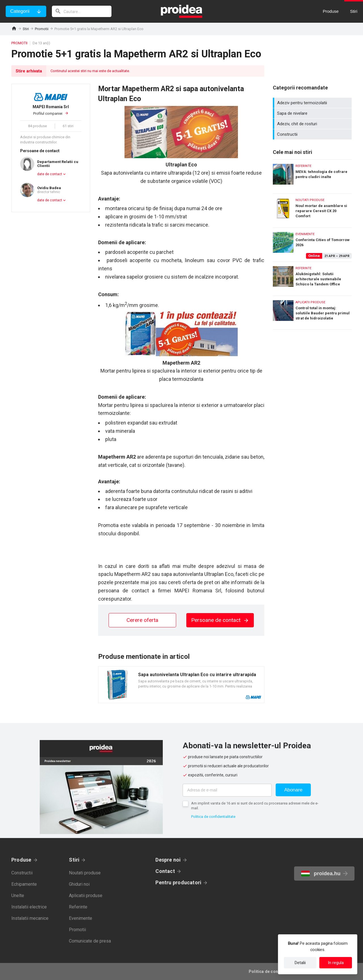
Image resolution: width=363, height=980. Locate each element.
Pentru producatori (178, 882)
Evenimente (81, 918)
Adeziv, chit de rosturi (313, 124)
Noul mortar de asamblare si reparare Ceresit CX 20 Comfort (312, 209)
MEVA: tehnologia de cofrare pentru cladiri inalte (312, 175)
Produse (21, 860)
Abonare (293, 790)
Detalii (300, 963)
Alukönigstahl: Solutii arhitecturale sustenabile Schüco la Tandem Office (312, 277)
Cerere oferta (142, 620)
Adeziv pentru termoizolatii (313, 103)
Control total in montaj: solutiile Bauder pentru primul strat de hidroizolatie (312, 313)
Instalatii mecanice (30, 918)
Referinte (78, 907)
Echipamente (24, 884)
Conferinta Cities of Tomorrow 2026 (312, 243)
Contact (165, 871)
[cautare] (82, 11)
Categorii (20, 11)
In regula (336, 963)
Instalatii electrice (29, 907)
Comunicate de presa (90, 941)
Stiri (26, 29)
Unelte (18, 896)
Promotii (42, 29)
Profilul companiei (51, 110)
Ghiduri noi (79, 884)
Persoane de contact (220, 620)
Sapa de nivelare (313, 113)
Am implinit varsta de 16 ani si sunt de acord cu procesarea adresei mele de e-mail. (255, 806)
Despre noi (168, 860)
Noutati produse (85, 873)
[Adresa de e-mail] (227, 790)
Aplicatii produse (86, 896)
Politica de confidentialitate (213, 817)
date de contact (50, 174)
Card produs (181, 685)
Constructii (313, 134)
